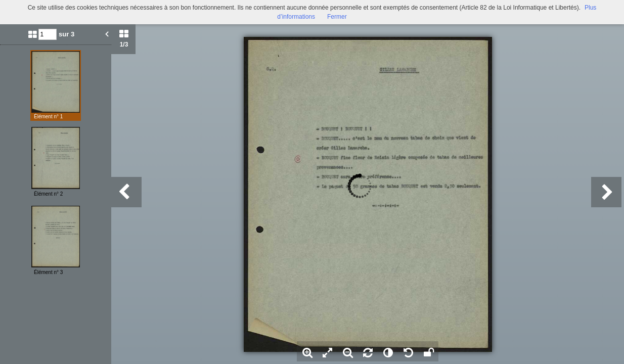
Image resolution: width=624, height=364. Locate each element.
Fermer (337, 17)
